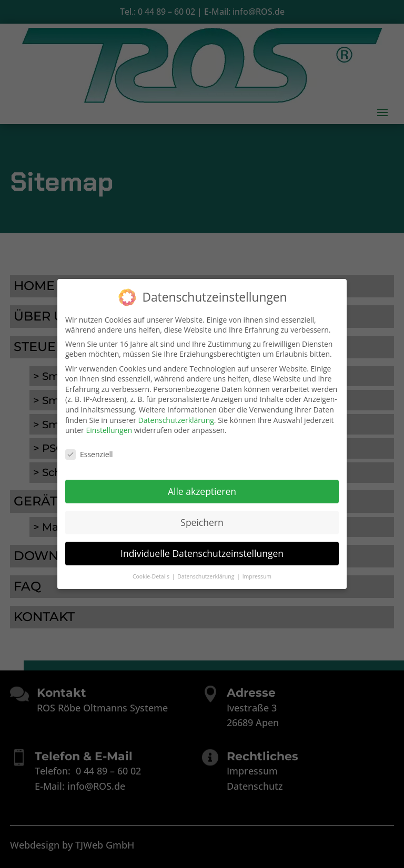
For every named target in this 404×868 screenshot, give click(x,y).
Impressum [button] (257, 574)
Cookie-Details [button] (152, 574)
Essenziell (89, 453)
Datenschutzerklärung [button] (206, 574)
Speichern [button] (202, 520)
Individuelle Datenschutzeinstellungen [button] (202, 551)
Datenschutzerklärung (176, 418)
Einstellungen (109, 428)
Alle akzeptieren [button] (202, 489)
